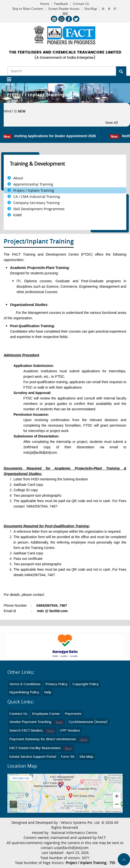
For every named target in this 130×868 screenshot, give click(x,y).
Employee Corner (46, 714)
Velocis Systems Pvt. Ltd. (81, 823)
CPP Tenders (70, 731)
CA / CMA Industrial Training (37, 197)
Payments (73, 714)
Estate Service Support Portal (33, 757)
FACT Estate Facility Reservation (41, 748)
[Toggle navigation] (7, 79)
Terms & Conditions (25, 684)
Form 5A (68, 757)
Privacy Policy (57, 684)
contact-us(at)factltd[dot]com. (65, 848)
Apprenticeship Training (33, 184)
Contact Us (81, 4)
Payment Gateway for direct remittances (49, 739)
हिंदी (65, 14)
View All (112, 123)
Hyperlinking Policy (24, 692)
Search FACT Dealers (32, 731)
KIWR (18, 215)
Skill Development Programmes (39, 209)
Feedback (61, 4)
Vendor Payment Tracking (36, 722)
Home (45, 4)
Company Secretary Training (36, 203)
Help (48, 692)
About (18, 178)
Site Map (91, 9)
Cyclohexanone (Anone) (88, 722)
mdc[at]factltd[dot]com (40, 453)
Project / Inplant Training (34, 190)
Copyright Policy (86, 684)
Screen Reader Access (64, 9)
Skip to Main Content (28, 9)
